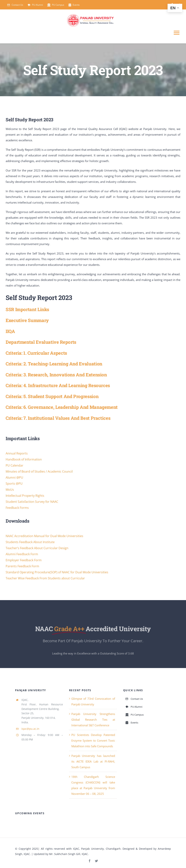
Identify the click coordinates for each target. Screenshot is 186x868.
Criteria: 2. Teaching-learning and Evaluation (54, 364)
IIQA (10, 331)
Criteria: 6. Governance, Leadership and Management (62, 407)
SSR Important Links (27, 309)
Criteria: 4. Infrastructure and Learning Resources (58, 385)
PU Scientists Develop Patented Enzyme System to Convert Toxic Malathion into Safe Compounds (93, 740)
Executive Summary (27, 320)
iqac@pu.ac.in (30, 729)
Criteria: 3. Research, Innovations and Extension (56, 375)
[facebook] (90, 861)
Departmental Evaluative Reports (41, 342)
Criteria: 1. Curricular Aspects (36, 353)
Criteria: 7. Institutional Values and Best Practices (58, 418)
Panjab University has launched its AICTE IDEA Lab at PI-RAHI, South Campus (93, 761)
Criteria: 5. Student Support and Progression (52, 396)
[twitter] (96, 861)
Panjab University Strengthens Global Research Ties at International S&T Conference (93, 720)
